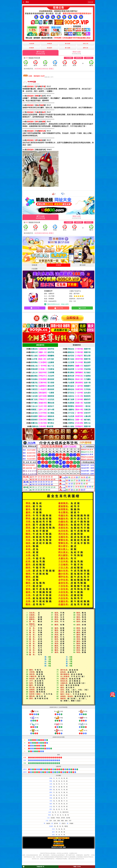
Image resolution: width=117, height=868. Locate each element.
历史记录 (91, 2)
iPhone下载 (59, 308)
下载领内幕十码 (33, 867)
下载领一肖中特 (77, 867)
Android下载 (35, 308)
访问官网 (82, 308)
